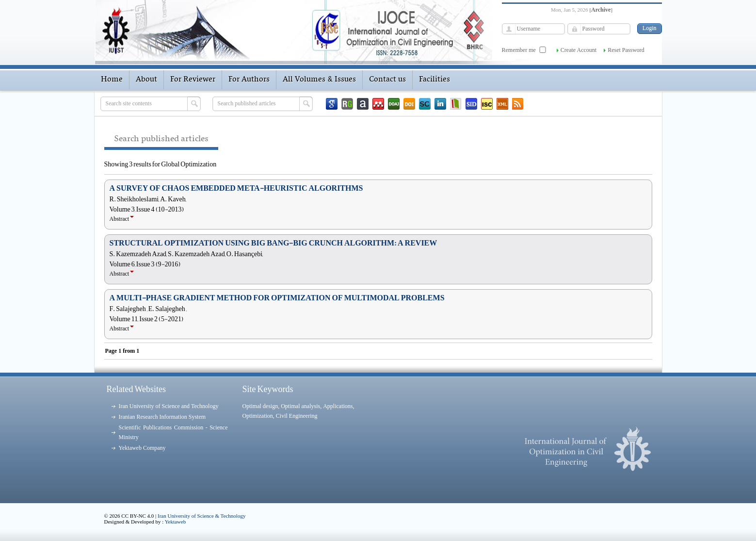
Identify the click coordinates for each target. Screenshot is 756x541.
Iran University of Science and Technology (169, 406)
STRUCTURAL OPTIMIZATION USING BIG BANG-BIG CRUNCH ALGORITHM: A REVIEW (273, 243)
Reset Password (626, 50)
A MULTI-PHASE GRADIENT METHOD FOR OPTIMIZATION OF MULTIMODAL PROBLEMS (277, 298)
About (146, 80)
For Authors (249, 80)
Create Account (579, 50)
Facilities (434, 80)
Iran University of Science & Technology (201, 516)
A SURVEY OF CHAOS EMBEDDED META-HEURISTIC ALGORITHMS (236, 188)
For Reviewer (193, 80)
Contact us (387, 80)
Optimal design (260, 406)
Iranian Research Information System (162, 417)
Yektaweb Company (142, 448)
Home (112, 80)
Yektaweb (176, 522)
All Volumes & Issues (319, 80)
